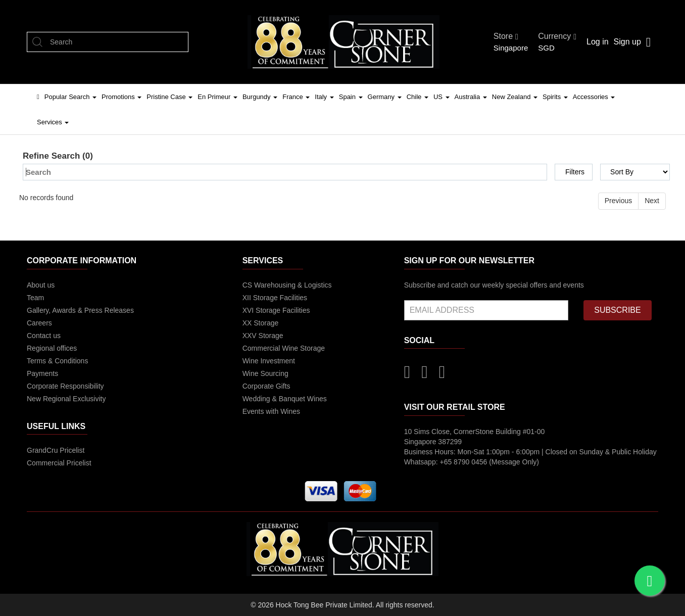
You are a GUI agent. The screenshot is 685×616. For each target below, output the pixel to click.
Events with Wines (271, 411)
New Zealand (515, 97)
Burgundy (260, 97)
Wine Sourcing (265, 373)
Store (506, 36)
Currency (557, 36)
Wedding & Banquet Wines (285, 399)
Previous (618, 201)
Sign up (627, 42)
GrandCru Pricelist (56, 450)
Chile (418, 97)
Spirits (555, 97)
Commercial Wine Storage (284, 348)
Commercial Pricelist (59, 463)
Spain (351, 97)
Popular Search (70, 97)
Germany (385, 97)
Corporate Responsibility (65, 386)
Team (35, 298)
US (442, 97)
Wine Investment (269, 361)
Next (652, 201)
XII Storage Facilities (275, 298)
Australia (471, 97)
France (296, 97)
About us (41, 285)
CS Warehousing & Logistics (287, 285)
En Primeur (217, 97)
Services (53, 122)
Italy (324, 97)
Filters (575, 172)
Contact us (44, 336)
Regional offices (52, 348)
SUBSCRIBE (617, 310)
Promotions (121, 97)
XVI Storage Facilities (276, 310)
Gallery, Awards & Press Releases (80, 310)
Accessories (594, 97)
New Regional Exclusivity (66, 399)
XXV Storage (263, 336)
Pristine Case (169, 97)
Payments (42, 373)
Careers (39, 323)
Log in (598, 42)
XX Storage (261, 323)
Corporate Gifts (266, 386)
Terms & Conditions (57, 361)
